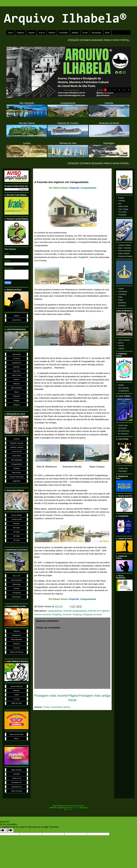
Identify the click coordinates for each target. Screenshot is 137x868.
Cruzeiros (16, 358)
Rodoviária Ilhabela (125, 256)
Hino (120, 204)
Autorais (16, 439)
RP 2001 (16, 532)
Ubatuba (17, 468)
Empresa (20, 33)
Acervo (42, 33)
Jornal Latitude (17, 515)
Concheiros (122, 294)
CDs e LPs (16, 576)
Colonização (123, 291)
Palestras (16, 396)
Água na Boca (16, 770)
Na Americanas (124, 431)
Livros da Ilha (17, 451)
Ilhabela (75, 33)
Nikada (76, 808)
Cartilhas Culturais (16, 447)
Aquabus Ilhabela (124, 245)
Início (11, 33)
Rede (107, 33)
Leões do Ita (16, 778)
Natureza (17, 384)
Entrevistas (16, 584)
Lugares (121, 348)
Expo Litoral (17, 375)
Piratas (121, 300)
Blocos (17, 739)
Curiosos (17, 648)
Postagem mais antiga (95, 696)
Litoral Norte (17, 320)
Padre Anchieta (16, 791)
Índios (120, 297)
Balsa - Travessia (124, 248)
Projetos (52, 33)
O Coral (17, 699)
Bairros (121, 343)
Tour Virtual (122, 212)
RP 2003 (16, 540)
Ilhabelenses (17, 635)
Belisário (16, 691)
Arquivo (31, 33)
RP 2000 (16, 528)
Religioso (17, 405)
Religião (17, 401)
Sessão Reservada (16, 477)
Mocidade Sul (17, 787)
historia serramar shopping (48, 614)
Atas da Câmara (124, 340)
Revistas (16, 524)
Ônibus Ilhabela (124, 253)
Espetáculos (17, 363)
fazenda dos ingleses (99, 611)
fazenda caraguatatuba (75, 611)
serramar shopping (72, 614)
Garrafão (17, 774)
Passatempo (97, 33)
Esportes (17, 367)
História (16, 379)
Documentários (17, 580)
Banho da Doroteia (16, 734)
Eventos (17, 588)
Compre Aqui (123, 425)
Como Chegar (123, 209)
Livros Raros (17, 456)
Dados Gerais (123, 206)
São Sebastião (17, 460)
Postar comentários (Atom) (57, 707)
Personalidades (16, 639)
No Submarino (123, 434)
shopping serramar (92, 614)
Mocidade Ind (16, 782)
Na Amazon (122, 428)
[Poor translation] (9, 830)
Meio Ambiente (16, 388)
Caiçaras (17, 631)
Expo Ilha (16, 371)
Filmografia (16, 593)
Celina (17, 695)
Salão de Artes (17, 703)
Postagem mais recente (51, 696)
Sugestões (17, 481)
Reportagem (123, 471)
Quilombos (122, 303)
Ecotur (85, 33)
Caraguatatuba (88, 188)
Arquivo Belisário (16, 686)
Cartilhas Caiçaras (16, 443)
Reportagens (16, 597)
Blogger (69, 809)
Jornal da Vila (17, 519)
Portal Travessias (124, 251)
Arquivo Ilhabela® (65, 19)
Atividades (63, 33)
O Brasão (122, 201)
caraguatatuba (55, 611)
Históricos (17, 644)
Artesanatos (17, 354)
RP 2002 (16, 536)
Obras (17, 392)
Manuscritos (16, 472)
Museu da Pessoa (16, 652)
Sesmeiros (122, 305)
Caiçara (121, 289)
